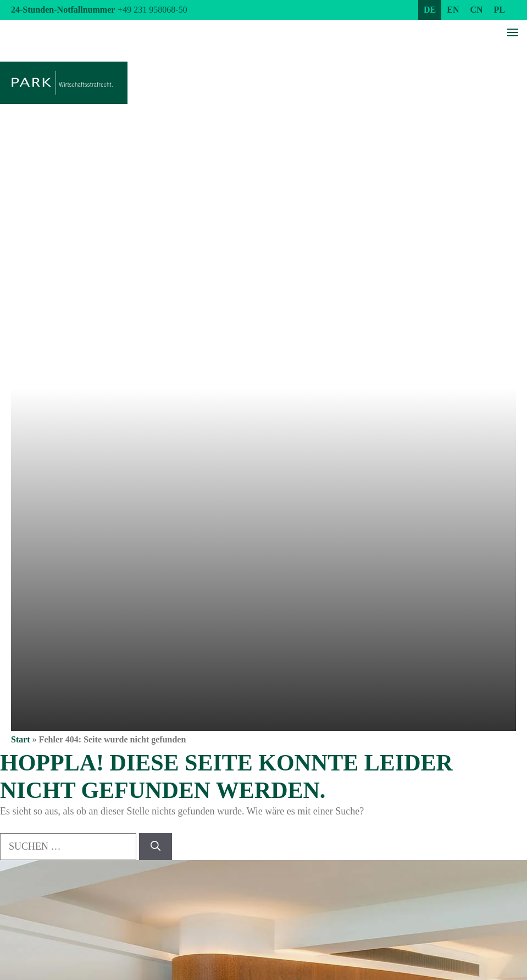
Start (21, 739)
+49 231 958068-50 (152, 10)
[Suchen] (156, 847)
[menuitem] (430, 10)
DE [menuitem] (430, 10)
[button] (24, 956)
